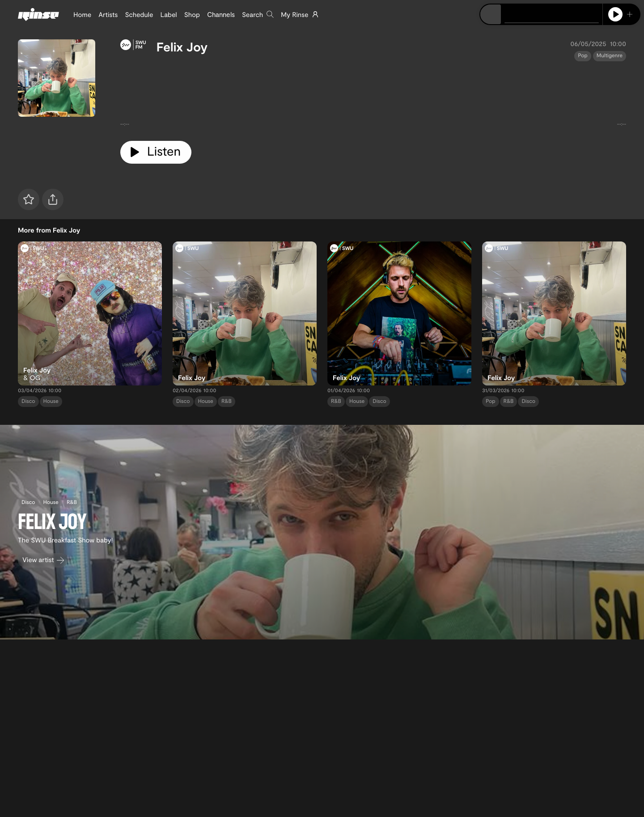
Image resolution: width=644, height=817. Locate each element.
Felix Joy (182, 47)
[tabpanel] (373, 97)
